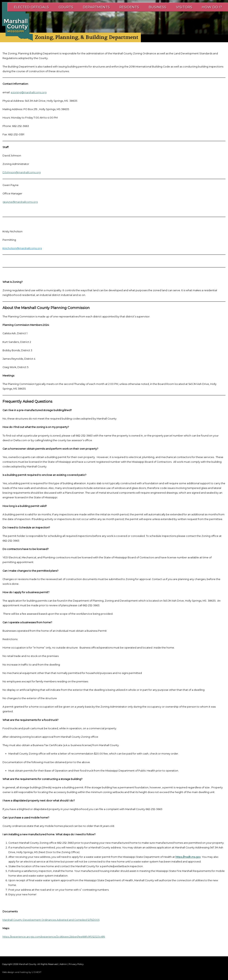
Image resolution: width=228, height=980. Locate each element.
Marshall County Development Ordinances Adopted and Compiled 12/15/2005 (51, 920)
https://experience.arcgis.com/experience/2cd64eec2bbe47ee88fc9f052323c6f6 (54, 937)
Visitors (184, 7)
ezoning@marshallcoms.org (29, 92)
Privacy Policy (76, 964)
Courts (66, 7)
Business (157, 7)
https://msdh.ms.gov (188, 857)
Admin (63, 964)
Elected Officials (31, 7)
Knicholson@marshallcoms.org (22, 248)
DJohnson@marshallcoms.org (22, 172)
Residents (129, 7)
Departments (96, 7)
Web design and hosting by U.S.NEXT (22, 972)
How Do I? (212, 7)
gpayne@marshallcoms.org (20, 202)
